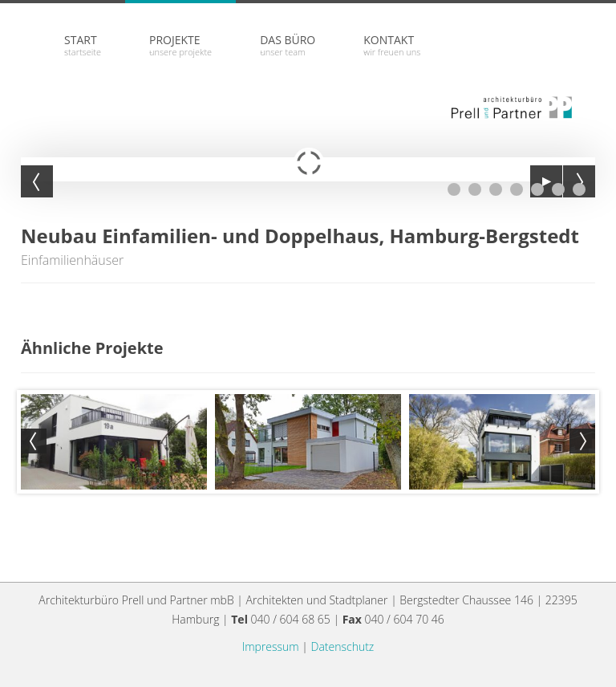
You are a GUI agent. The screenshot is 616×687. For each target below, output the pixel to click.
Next (582, 441)
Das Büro (288, 45)
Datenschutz (343, 646)
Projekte (180, 45)
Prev (34, 441)
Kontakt (392, 45)
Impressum (271, 646)
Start (83, 45)
